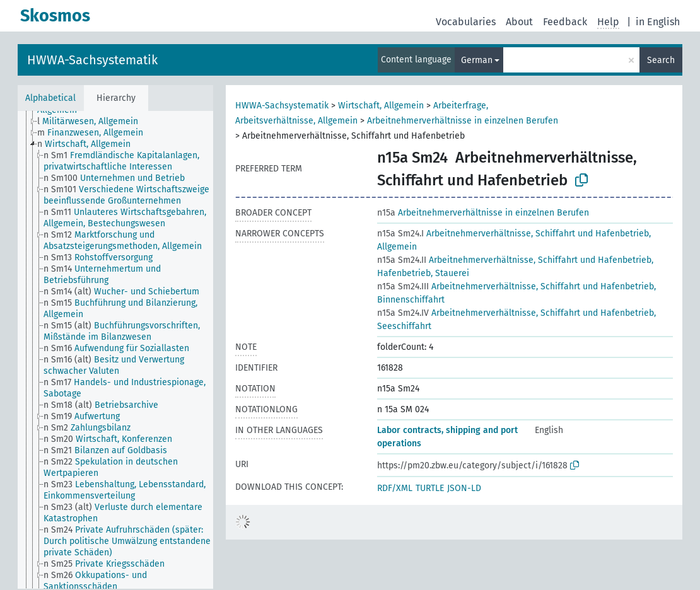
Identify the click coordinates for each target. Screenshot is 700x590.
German (477, 60)
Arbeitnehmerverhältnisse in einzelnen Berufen (463, 121)
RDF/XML (395, 488)
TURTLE (430, 488)
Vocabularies (466, 22)
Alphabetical (50, 98)
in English (658, 22)
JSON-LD (464, 488)
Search (661, 60)
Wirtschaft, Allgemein (381, 106)
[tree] (115, 350)
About (519, 22)
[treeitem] (93, 122)
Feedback (565, 22)
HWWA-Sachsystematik (92, 60)
